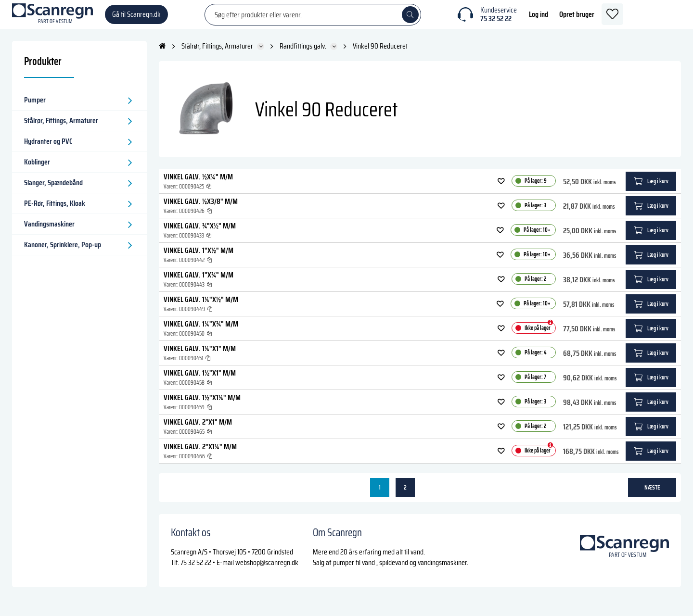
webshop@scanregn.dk (267, 572)
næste (652, 497)
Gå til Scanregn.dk (136, 19)
